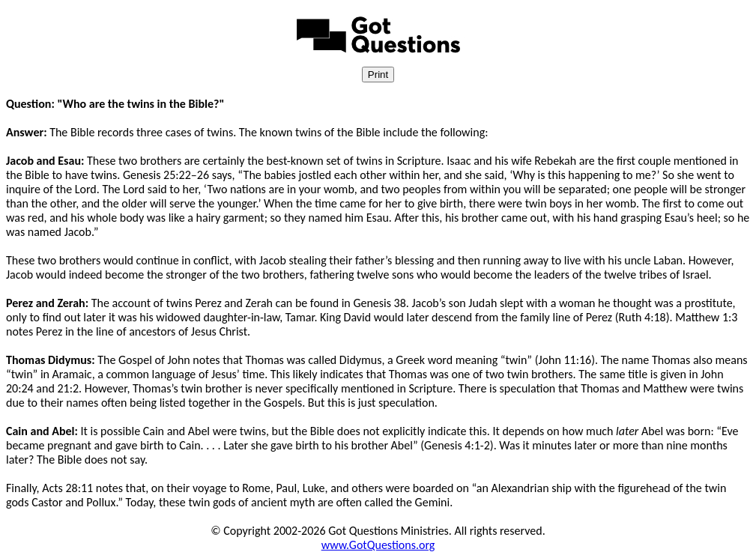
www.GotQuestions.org (378, 545)
